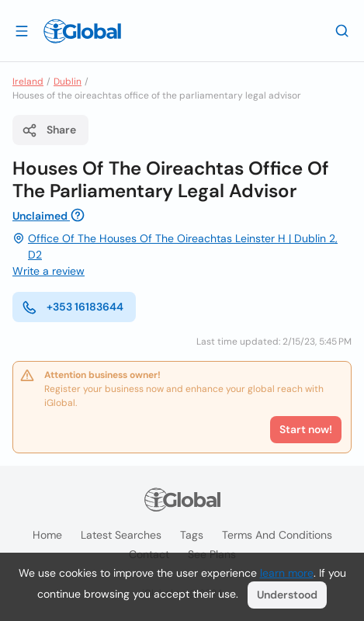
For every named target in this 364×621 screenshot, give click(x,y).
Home (47, 535)
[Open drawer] (22, 30)
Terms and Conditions (277, 535)
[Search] (342, 30)
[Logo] (82, 31)
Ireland (28, 82)
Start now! (306, 429)
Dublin (68, 82)
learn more (287, 573)
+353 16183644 (73, 307)
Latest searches (121, 535)
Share (49, 130)
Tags (192, 535)
